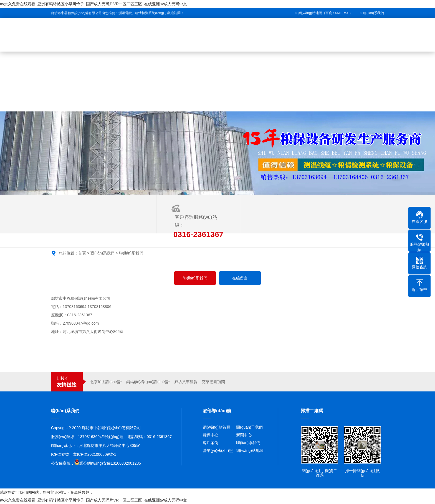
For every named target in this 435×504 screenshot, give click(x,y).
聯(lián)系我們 (374, 13)
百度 (329, 13)
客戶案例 (211, 443)
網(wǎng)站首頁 (217, 427)
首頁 (82, 253)
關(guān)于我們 (249, 427)
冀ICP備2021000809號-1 (95, 454)
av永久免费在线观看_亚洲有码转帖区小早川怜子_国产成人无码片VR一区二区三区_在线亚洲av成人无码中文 (93, 4)
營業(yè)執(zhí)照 (218, 450)
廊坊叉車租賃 (186, 382)
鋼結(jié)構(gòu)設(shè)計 (148, 382)
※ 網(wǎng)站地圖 (308, 13)
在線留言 (240, 278)
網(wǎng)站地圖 (250, 450)
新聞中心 (244, 435)
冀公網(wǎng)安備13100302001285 (110, 463)
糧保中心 (211, 435)
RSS (346, 13)
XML (338, 13)
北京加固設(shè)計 (106, 382)
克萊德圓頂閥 (213, 382)
